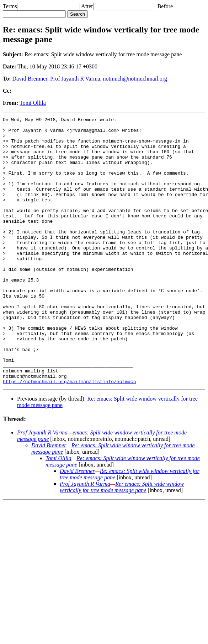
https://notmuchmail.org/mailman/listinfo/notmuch (69, 435)
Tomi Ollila (33, 103)
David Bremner (30, 79)
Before (165, 6)
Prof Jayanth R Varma (75, 79)
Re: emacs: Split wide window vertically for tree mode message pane (122, 540)
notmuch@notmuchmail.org (135, 79)
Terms (10, 6)
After (87, 6)
